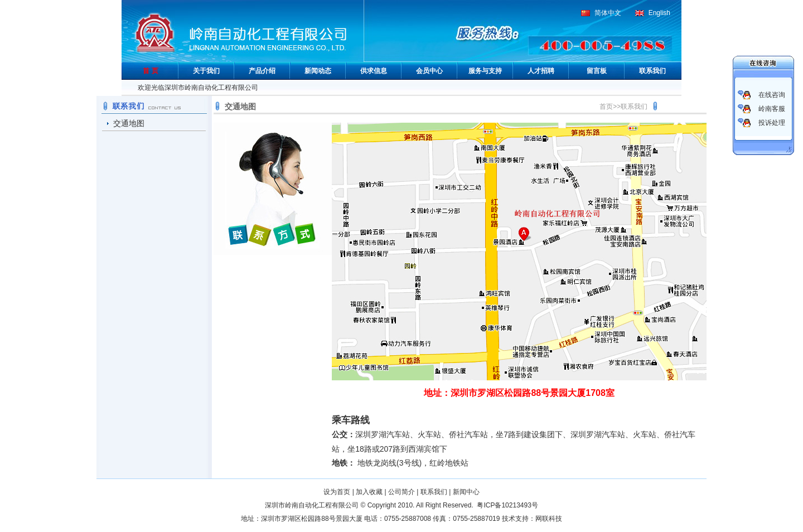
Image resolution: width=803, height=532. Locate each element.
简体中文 (608, 13)
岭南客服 (772, 109)
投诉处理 (772, 123)
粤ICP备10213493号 (507, 505)
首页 (606, 107)
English (659, 13)
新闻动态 (318, 71)
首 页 (150, 71)
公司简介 (401, 492)
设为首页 (337, 492)
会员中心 (429, 71)
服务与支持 (485, 71)
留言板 (597, 71)
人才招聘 (541, 71)
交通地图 (129, 123)
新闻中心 (466, 492)
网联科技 (549, 519)
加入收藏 (369, 492)
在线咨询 (772, 95)
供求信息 (374, 71)
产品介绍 (262, 71)
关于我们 (206, 71)
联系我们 (652, 71)
